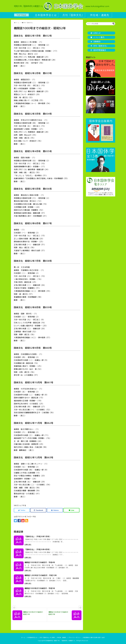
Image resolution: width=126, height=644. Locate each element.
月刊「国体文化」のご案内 (47, 637)
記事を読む (28, 544)
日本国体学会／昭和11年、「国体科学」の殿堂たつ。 (61, 641)
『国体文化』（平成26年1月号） (38, 536)
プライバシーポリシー (75, 637)
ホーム (23, 637)
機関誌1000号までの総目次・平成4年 (40, 562)
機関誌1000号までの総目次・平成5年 (40, 588)
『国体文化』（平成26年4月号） (38, 549)
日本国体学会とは (32, 637)
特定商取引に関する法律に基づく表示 (94, 637)
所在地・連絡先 (62, 637)
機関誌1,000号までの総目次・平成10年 (41, 575)
